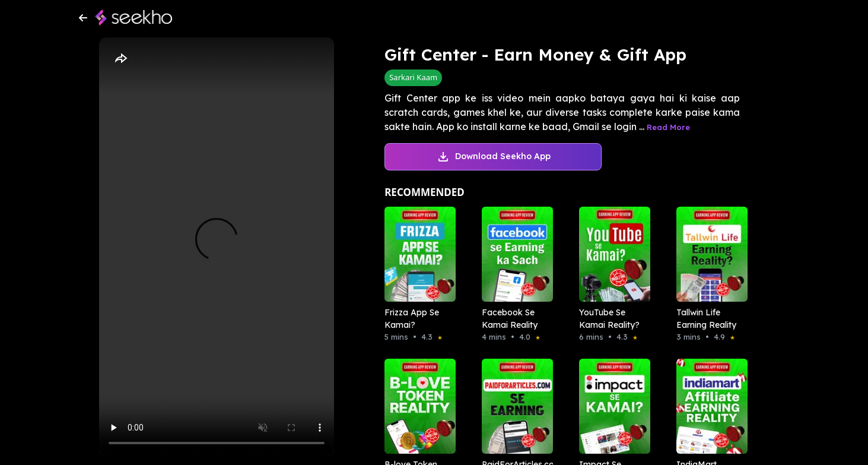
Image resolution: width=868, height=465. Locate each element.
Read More (668, 127)
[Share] (120, 59)
